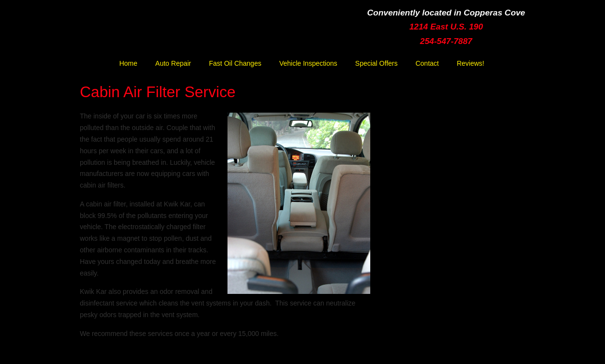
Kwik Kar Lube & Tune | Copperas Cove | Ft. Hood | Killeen (169, 32)
